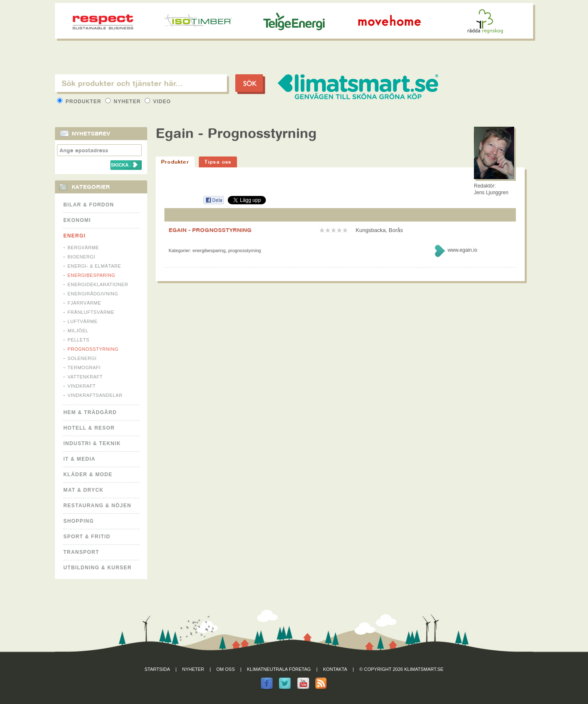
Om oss (226, 669)
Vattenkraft (85, 377)
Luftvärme (83, 321)
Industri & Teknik (92, 443)
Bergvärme (83, 248)
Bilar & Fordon (89, 205)
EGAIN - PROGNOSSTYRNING (210, 230)
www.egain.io (462, 250)
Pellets (78, 340)
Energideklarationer (98, 284)
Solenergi (82, 358)
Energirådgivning (93, 294)
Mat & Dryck (83, 490)
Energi (74, 236)
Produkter (80, 102)
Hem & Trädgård (90, 412)
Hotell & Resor (89, 428)
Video (158, 102)
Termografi (84, 368)
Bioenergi (81, 257)
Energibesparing (91, 275)
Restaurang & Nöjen (97, 506)
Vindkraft (82, 386)
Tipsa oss (218, 162)
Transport (81, 552)
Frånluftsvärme (91, 312)
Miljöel (78, 331)
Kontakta (335, 669)
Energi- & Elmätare (94, 266)
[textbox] (141, 83)
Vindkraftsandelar (95, 395)
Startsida (157, 669)
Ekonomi (77, 220)
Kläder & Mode (88, 475)
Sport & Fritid (87, 537)
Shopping (79, 521)
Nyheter (124, 102)
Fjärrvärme (84, 303)
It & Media (79, 459)
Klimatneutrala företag (279, 669)
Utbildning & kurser (98, 568)
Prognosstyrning (93, 349)
